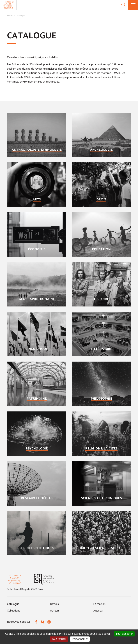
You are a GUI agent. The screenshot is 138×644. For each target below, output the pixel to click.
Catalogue (13, 604)
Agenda (98, 611)
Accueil (10, 16)
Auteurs (55, 611)
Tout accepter (124, 634)
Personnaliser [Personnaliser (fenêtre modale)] (80, 639)
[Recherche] (123, 5)
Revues (54, 604)
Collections (14, 611)
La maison (99, 604)
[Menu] (133, 5)
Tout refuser (59, 639)
